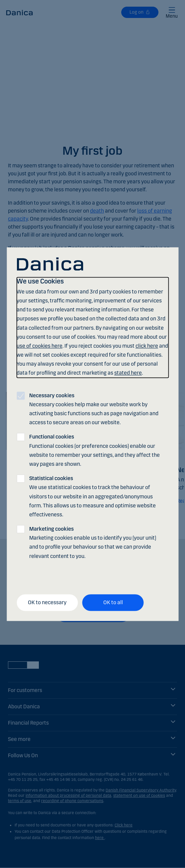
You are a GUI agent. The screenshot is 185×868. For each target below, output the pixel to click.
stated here (128, 373)
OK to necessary (47, 603)
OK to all (113, 603)
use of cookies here (40, 346)
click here (147, 346)
